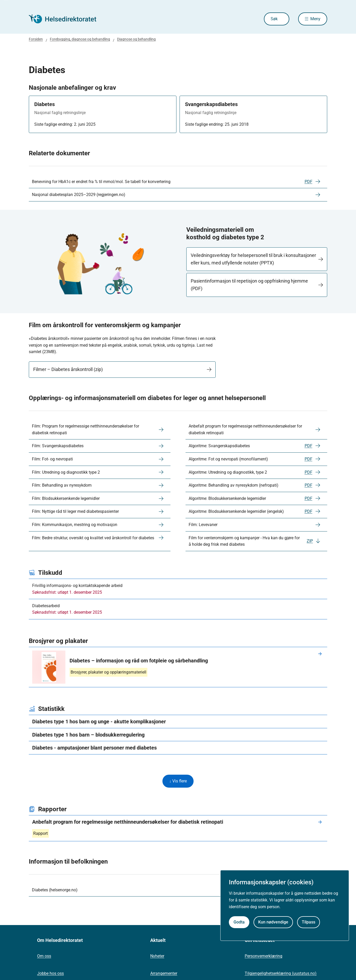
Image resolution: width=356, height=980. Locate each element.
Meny (315, 19)
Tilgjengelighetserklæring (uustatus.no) (281, 973)
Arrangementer (164, 973)
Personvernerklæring (263, 956)
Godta (239, 922)
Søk (274, 19)
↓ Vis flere (178, 781)
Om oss (44, 956)
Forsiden (36, 39)
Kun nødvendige (273, 922)
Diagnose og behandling (136, 39)
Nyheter (157, 956)
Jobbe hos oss (50, 973)
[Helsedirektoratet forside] (66, 19)
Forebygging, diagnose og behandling (80, 39)
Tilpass (309, 922)
